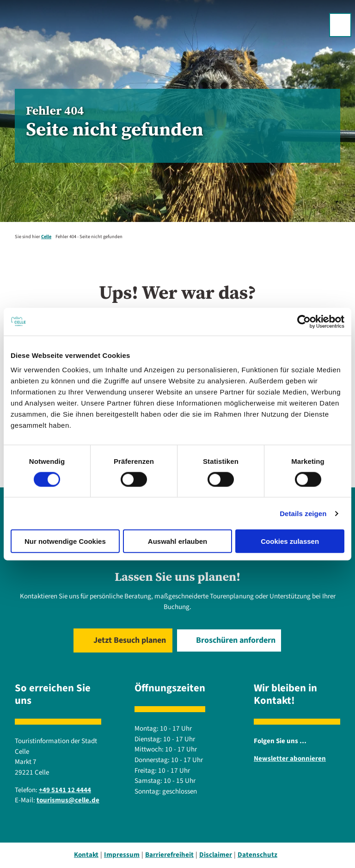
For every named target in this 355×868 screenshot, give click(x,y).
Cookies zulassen (290, 541)
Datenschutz (257, 855)
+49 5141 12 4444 (65, 790)
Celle (46, 237)
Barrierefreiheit (169, 855)
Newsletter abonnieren (290, 759)
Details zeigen (303, 513)
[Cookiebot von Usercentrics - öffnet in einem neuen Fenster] (304, 321)
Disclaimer (216, 855)
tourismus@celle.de (68, 801)
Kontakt (86, 855)
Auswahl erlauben (177, 541)
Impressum (122, 855)
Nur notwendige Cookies (65, 541)
